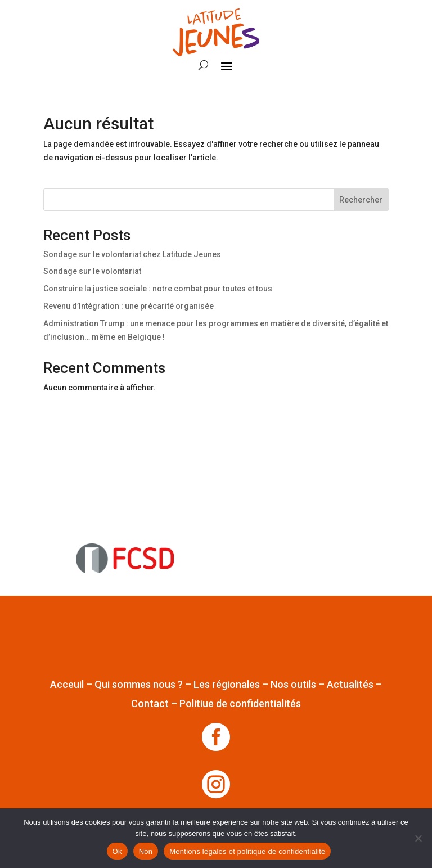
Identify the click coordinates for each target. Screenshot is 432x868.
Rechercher (361, 200)
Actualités (350, 684)
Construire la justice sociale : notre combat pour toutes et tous (158, 289)
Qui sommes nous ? (139, 684)
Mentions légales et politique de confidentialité (247, 851)
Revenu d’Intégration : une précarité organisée (129, 306)
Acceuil (67, 684)
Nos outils (293, 684)
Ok (117, 851)
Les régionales (227, 684)
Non (146, 851)
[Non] (418, 838)
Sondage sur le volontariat (92, 271)
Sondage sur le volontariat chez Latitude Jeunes (132, 254)
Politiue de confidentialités (240, 703)
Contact (150, 703)
